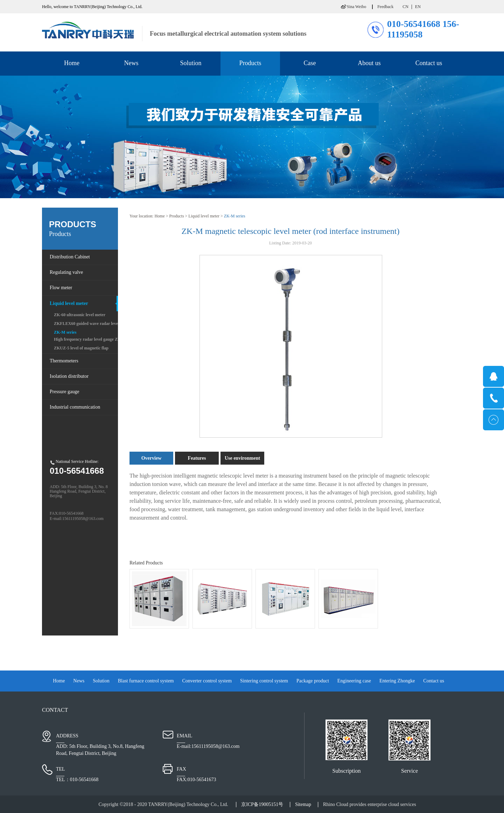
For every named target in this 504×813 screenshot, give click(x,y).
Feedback (385, 7)
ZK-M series (235, 216)
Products (177, 216)
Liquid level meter (204, 216)
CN (405, 7)
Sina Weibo (356, 7)
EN (418, 7)
